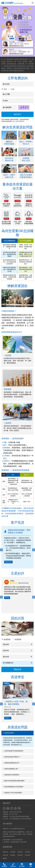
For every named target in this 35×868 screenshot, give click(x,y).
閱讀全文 (8, 718)
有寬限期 (18, 640)
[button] (34, 550)
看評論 (7, 598)
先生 (5, 89)
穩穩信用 (20, 852)
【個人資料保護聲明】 (18, 121)
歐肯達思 (5, 855)
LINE (31, 865)
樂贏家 (5, 858)
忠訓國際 (13, 852)
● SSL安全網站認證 (17, 840)
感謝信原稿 (8, 562)
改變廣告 (13, 855)
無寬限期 (7, 640)
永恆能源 (27, 852)
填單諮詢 (13, 865)
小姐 (13, 89)
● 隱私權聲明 (7, 840)
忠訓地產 (27, 855)
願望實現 (20, 855)
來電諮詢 (4, 865)
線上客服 (22, 865)
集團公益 (5, 852)
